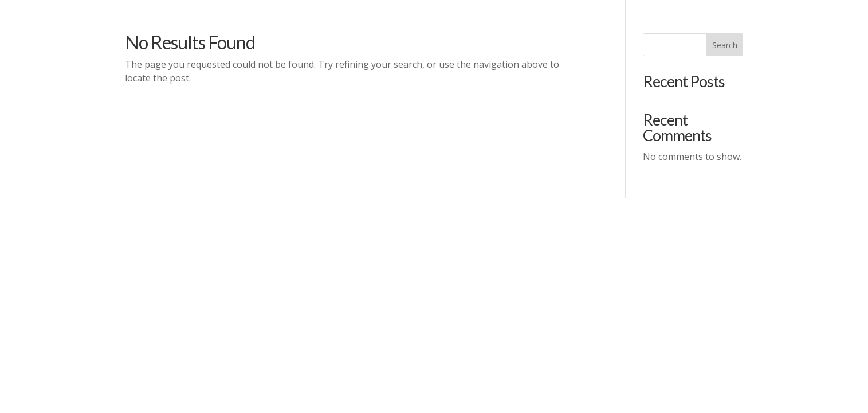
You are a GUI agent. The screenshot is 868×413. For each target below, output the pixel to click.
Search (725, 45)
